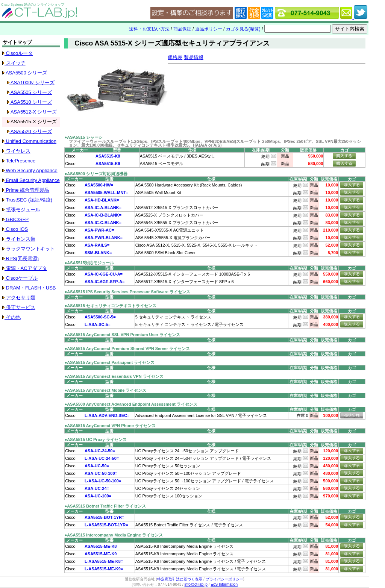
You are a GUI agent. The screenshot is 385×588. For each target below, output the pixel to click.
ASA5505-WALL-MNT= (106, 192)
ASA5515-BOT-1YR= (104, 517)
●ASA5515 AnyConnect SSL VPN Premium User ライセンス (122, 335)
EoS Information (224, 584)
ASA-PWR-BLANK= (104, 238)
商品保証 (182, 29)
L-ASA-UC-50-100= (103, 481)
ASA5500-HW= (99, 185)
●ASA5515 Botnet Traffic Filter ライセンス (105, 506)
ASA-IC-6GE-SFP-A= (105, 282)
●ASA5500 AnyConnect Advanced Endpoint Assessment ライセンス (131, 404)
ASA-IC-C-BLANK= (103, 223)
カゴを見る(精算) (243, 29)
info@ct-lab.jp (196, 584)
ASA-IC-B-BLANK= (103, 215)
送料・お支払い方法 (149, 29)
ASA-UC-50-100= (101, 473)
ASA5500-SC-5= (100, 317)
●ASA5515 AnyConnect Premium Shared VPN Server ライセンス (127, 349)
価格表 (175, 57)
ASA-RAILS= (97, 245)
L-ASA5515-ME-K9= (104, 569)
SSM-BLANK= (98, 253)
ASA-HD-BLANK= (102, 200)
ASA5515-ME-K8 (101, 546)
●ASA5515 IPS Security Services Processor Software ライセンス (127, 292)
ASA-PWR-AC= (99, 230)
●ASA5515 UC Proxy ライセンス (96, 439)
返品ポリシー (209, 29)
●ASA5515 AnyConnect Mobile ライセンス (106, 390)
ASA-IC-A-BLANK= (103, 208)
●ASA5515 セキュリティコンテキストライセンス (111, 306)
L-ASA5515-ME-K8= (104, 561)
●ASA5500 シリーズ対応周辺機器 (96, 174)
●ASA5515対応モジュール (89, 263)
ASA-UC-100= (98, 496)
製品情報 (194, 57)
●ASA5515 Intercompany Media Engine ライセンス (114, 535)
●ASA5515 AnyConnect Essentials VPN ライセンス (114, 376)
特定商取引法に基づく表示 (180, 579)
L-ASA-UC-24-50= (102, 458)
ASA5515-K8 (108, 156)
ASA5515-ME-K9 (101, 554)
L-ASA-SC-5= (98, 324)
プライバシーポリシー (224, 579)
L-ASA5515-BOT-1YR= (106, 525)
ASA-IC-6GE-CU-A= (104, 274)
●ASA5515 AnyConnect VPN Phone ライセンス (110, 426)
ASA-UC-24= (97, 488)
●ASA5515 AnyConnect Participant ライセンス (110, 362)
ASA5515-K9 (108, 164)
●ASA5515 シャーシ (84, 137)
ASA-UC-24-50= (100, 451)
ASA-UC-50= (97, 466)
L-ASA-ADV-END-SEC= (107, 415)
